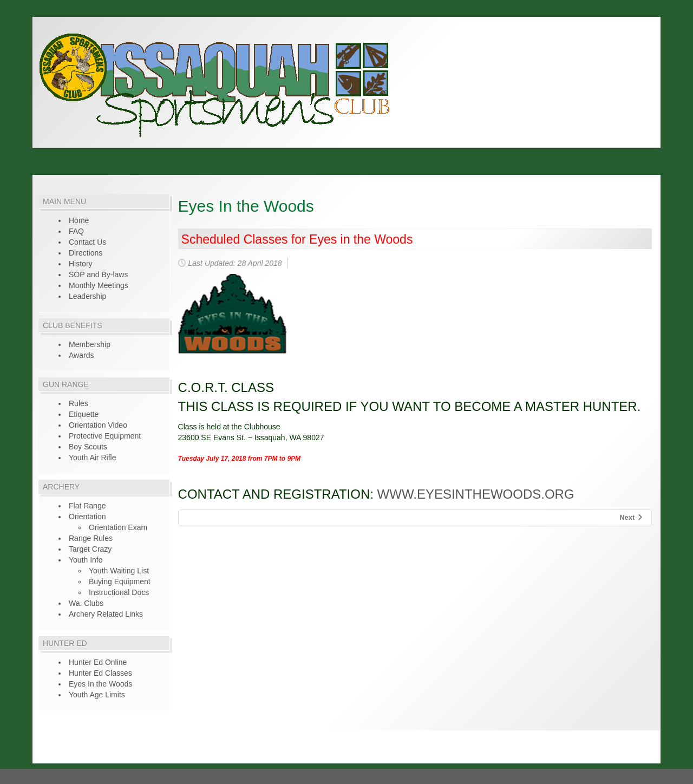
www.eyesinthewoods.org (476, 494)
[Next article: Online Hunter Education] (632, 518)
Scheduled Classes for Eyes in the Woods (297, 239)
